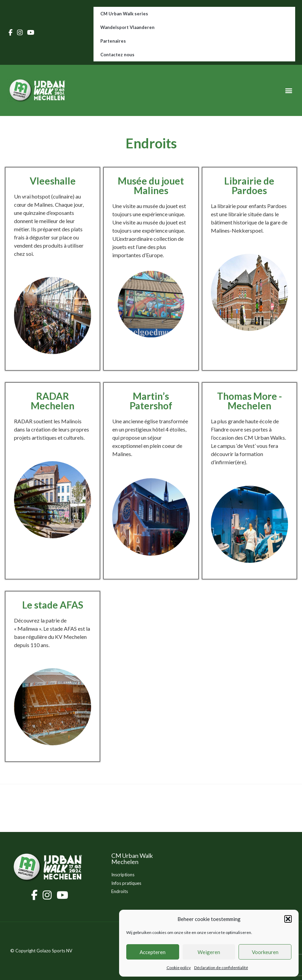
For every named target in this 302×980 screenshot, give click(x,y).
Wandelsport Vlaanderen (127, 27)
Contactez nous (117, 55)
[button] (288, 919)
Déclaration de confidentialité (221, 968)
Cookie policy (179, 968)
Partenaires (113, 41)
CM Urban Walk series (124, 14)
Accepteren (153, 952)
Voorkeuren (265, 952)
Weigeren (209, 952)
